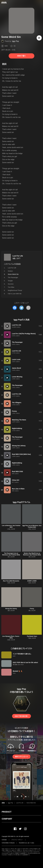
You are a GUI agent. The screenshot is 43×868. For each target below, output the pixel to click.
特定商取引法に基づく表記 (27, 843)
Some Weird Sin (31, 803)
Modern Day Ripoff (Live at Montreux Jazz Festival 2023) (32, 554)
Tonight (10, 281)
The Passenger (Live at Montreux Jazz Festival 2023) (11, 554)
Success (11, 284)
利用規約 (4, 840)
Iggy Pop (15, 41)
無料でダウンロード (21, 757)
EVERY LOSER (32, 581)
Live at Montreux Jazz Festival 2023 (11, 526)
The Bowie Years (32, 636)
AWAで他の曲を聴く (21, 716)
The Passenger (13, 277)
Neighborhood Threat (15, 290)
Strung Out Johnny (11, 609)
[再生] (39, 38)
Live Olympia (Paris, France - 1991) (11, 637)
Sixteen (10, 271)
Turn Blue (11, 287)
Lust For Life (18, 256)
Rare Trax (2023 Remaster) (11, 581)
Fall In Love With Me (15, 294)
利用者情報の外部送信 (8, 843)
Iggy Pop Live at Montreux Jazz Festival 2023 (32, 526)
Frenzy (32, 609)
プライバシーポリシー (17, 840)
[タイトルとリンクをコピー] (28, 308)
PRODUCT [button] (7, 812)
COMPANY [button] (7, 819)
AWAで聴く (21, 56)
